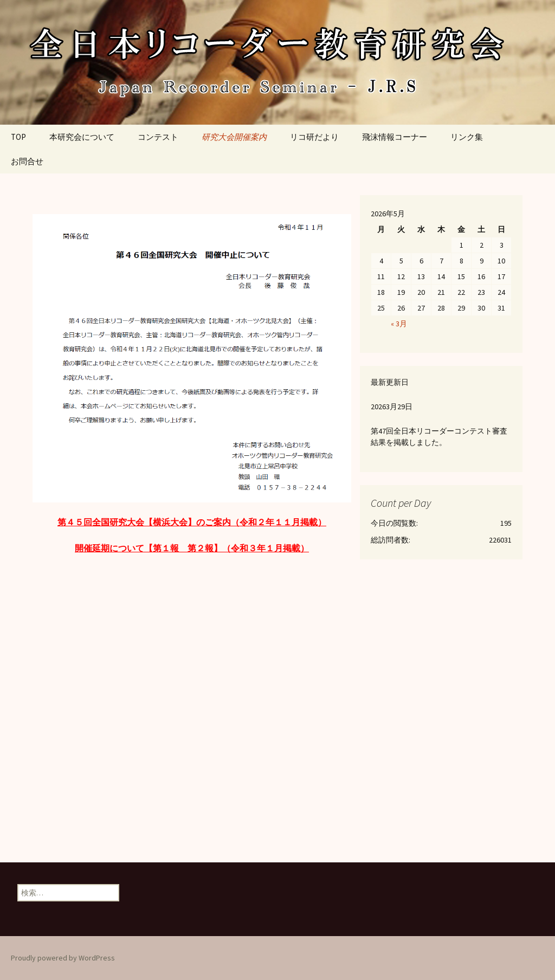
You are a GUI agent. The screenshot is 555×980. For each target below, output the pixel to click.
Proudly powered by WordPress (63, 958)
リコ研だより (314, 137)
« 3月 (399, 324)
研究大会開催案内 (234, 137)
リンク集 (467, 137)
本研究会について (82, 137)
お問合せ (27, 161)
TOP (18, 137)
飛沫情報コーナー (395, 137)
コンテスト (158, 137)
